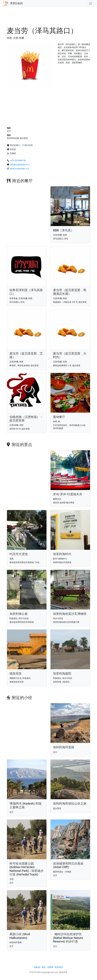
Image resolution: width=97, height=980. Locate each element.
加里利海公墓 (19, 614)
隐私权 (37, 967)
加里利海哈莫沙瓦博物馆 (70, 614)
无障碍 (50, 967)
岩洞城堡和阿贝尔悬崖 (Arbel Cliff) (68, 865)
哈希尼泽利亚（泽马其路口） (26, 292)
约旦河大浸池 (19, 554)
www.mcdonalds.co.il (19, 169)
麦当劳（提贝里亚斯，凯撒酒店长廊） (70, 292)
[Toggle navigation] (90, 4)
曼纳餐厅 (59, 417)
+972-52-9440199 (18, 161)
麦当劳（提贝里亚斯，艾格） (26, 355)
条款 (44, 967)
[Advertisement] (48, 18)
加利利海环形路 (64, 747)
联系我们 (59, 967)
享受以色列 (16, 3)
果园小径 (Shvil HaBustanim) (20, 936)
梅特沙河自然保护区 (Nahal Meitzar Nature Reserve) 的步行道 (68, 938)
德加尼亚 (16, 674)
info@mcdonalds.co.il (20, 165)
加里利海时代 (62, 554)
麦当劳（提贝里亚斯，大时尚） (70, 355)
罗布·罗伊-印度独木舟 (68, 494)
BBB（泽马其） (63, 230)
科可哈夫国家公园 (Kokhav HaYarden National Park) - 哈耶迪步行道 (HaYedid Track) (27, 869)
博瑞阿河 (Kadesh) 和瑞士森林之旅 (25, 805)
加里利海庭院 (62, 674)
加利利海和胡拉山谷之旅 (70, 804)
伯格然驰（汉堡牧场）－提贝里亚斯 (26, 419)
